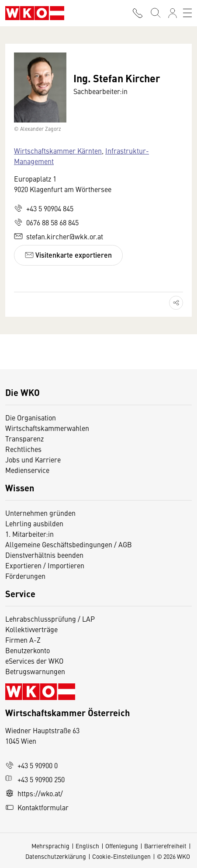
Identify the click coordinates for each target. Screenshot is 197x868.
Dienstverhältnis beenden (44, 555)
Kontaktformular (37, 807)
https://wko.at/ (34, 793)
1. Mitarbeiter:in (29, 534)
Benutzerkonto (28, 650)
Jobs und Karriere (33, 459)
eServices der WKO (34, 661)
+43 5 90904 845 (44, 208)
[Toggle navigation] (187, 13)
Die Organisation (31, 417)
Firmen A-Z (23, 640)
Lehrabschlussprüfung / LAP (50, 619)
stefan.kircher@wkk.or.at (59, 236)
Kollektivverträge (31, 629)
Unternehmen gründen (40, 513)
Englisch (87, 846)
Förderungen (25, 576)
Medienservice (27, 470)
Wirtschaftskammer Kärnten (58, 150)
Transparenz (24, 438)
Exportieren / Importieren (45, 565)
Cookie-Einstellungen (121, 856)
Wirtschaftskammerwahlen (47, 428)
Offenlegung (122, 846)
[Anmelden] (173, 13)
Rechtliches (23, 449)
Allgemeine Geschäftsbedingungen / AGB (69, 544)
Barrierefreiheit (165, 846)
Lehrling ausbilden (34, 523)
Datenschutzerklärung (56, 856)
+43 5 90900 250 (35, 779)
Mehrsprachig (50, 846)
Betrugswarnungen (36, 671)
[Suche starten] (155, 13)
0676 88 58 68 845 (46, 222)
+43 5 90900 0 (31, 765)
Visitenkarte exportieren (68, 255)
